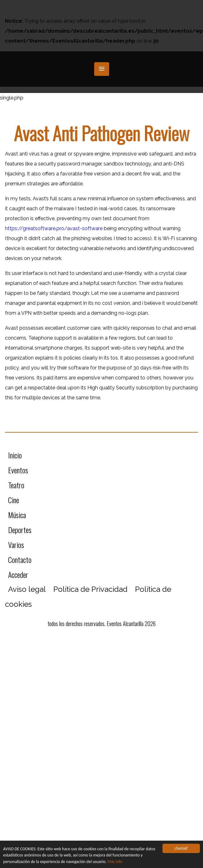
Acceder (18, 574)
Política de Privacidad (90, 589)
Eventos (18, 470)
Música (17, 515)
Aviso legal (27, 589)
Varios (16, 545)
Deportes (20, 530)
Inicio (15, 455)
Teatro (16, 485)
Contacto (20, 559)
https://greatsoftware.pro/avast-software (54, 228)
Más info (115, 862)
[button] (102, 69)
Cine (14, 500)
